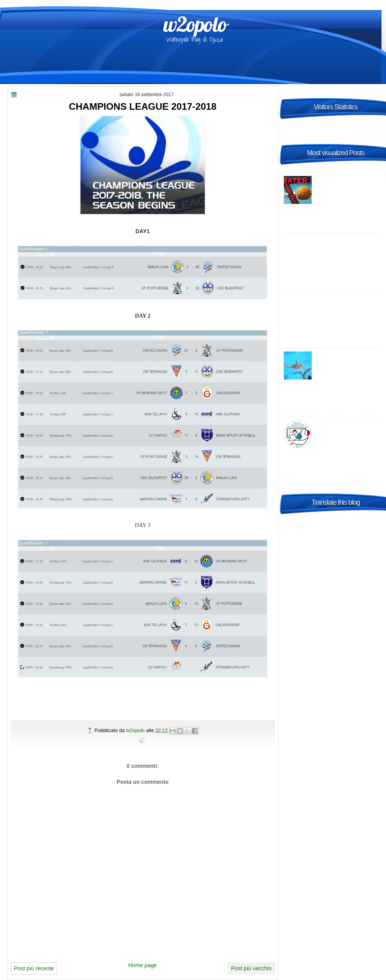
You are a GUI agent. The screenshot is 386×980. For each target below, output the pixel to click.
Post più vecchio (251, 968)
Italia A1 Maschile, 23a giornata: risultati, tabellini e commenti (347, 187)
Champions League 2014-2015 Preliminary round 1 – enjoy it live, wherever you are (333, 248)
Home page (143, 965)
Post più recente (34, 968)
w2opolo (195, 24)
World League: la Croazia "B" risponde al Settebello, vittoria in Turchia (347, 363)
